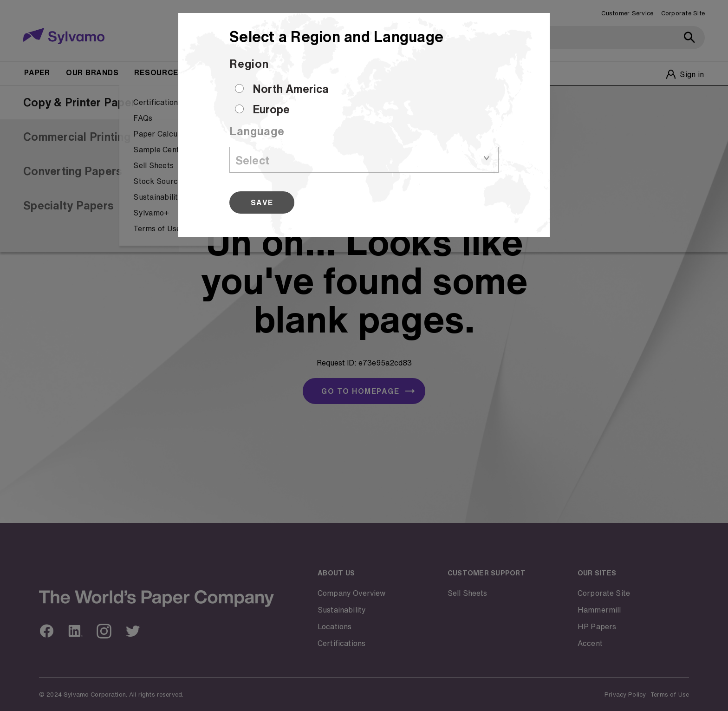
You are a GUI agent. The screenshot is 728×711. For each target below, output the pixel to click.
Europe (271, 109)
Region (249, 64)
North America (291, 89)
